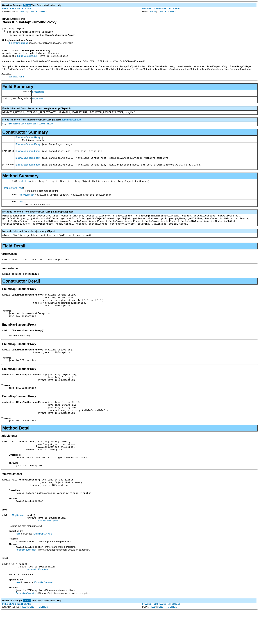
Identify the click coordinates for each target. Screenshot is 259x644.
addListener (24, 188)
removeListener (26, 202)
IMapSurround (10, 195)
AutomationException (48, 551)
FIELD (24, 12)
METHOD (43, 12)
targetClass (38, 101)
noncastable (38, 94)
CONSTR (33, 12)
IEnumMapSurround (18, 44)
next (21, 195)
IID (4, 127)
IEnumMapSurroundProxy (28, 141)
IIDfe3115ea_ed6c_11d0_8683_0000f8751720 (30, 127)
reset (21, 210)
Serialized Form (16, 79)
